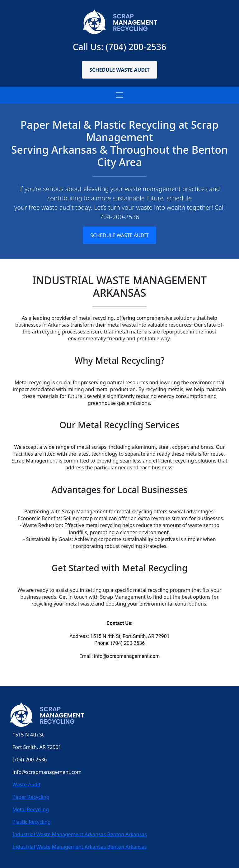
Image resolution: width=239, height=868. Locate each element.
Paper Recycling (31, 797)
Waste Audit (26, 784)
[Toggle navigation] (119, 95)
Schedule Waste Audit (119, 70)
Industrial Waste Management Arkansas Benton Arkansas (80, 834)
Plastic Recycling (32, 822)
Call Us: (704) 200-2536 (119, 47)
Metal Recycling (31, 809)
